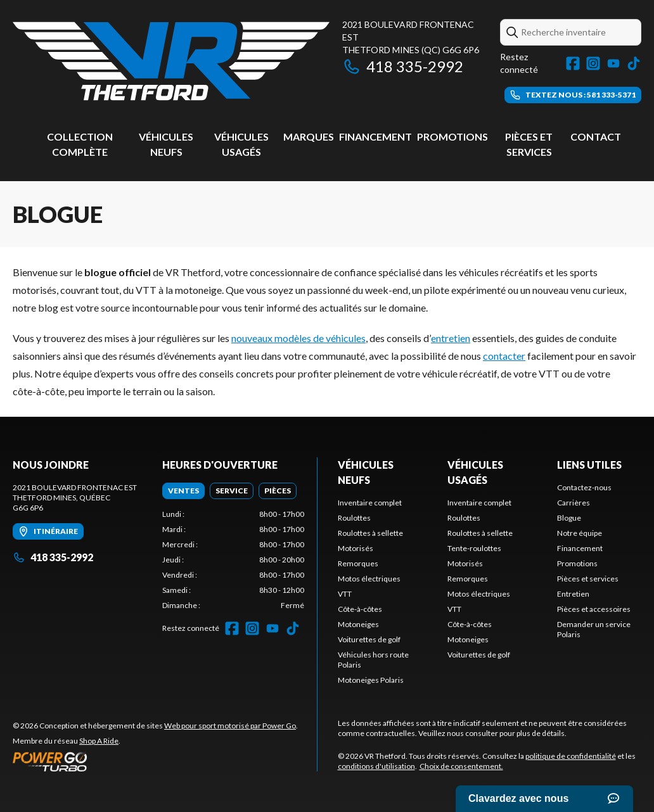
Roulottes (354, 518)
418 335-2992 (403, 66)
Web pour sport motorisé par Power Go (230, 726)
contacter (504, 356)
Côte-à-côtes (360, 609)
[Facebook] (573, 63)
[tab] (183, 491)
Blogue (569, 518)
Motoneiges (358, 624)
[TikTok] (634, 63)
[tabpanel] (233, 560)
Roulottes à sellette (370, 533)
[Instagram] (593, 63)
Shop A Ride (99, 741)
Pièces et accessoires (594, 609)
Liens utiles (589, 465)
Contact (596, 136)
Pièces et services (588, 579)
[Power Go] (155, 761)
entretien (451, 338)
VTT (345, 594)
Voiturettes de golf (369, 639)
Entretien (573, 594)
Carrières (574, 503)
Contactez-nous (584, 487)
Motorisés (356, 548)
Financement (375, 136)
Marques (309, 136)
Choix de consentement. (461, 766)
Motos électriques (369, 579)
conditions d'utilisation (376, 766)
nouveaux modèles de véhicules (298, 338)
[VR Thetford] (171, 61)
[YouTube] (613, 63)
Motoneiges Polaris (371, 680)
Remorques (358, 563)
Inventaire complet (370, 503)
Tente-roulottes (474, 548)
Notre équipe (580, 533)
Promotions (452, 136)
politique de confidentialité (571, 756)
